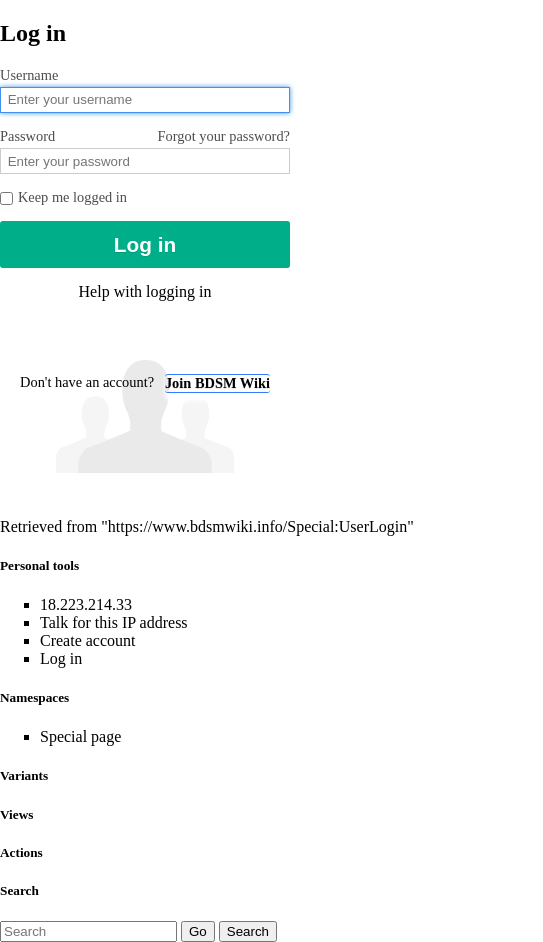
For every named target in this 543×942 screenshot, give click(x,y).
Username (29, 75)
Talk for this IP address (114, 622)
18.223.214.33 (86, 604)
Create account (88, 640)
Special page (80, 736)
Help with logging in (145, 291)
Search (19, 890)
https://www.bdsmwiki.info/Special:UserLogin (257, 526)
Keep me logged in (63, 197)
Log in (61, 658)
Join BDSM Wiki (217, 383)
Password (145, 136)
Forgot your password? (224, 136)
